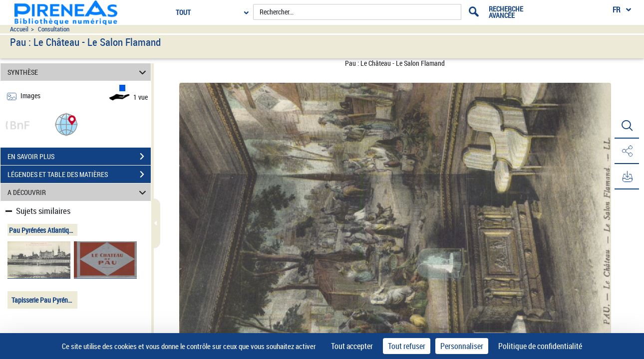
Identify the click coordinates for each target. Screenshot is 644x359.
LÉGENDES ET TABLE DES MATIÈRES (79, 175)
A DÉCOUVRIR (78, 192)
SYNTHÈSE (78, 72)
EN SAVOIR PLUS (79, 157)
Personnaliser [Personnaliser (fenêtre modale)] (462, 346)
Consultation (54, 29)
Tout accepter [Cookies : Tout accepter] (352, 346)
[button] (66, 124)
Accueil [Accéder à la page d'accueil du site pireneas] (19, 29)
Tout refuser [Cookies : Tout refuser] (407, 346)
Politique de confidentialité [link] (540, 346)
